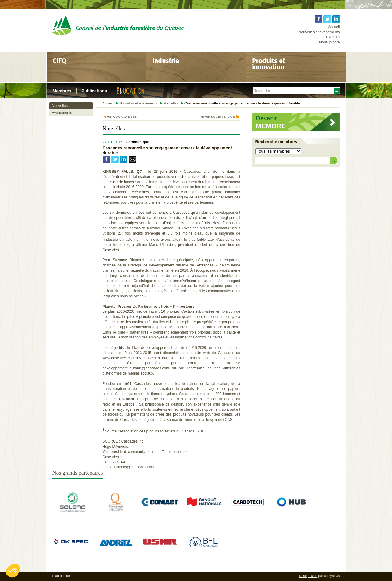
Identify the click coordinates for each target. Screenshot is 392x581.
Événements (62, 113)
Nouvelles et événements (319, 32)
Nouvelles (60, 106)
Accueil (334, 27)
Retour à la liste (122, 117)
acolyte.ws (332, 576)
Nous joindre (329, 42)
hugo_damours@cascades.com (128, 467)
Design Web (308, 576)
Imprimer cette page (217, 117)
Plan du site (61, 576)
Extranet (333, 37)
